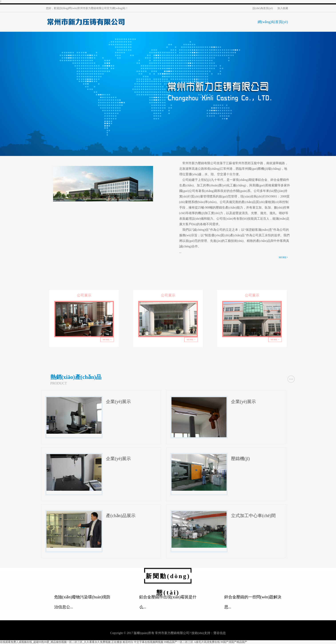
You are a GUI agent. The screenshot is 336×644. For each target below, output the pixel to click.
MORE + (104, 337)
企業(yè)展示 (168, 402)
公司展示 (84, 299)
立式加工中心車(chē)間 (303, 516)
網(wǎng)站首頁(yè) (273, 22)
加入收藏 (283, 8)
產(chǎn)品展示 (170, 516)
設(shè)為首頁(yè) (263, 8)
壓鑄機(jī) (290, 459)
